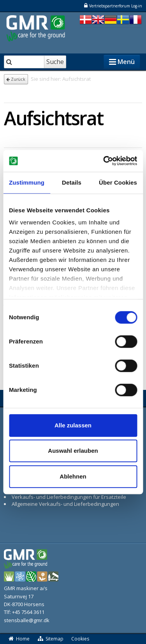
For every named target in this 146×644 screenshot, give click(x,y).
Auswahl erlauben (73, 451)
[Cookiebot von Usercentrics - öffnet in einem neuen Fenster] (104, 161)
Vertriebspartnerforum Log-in (113, 6)
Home (19, 639)
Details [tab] (72, 182)
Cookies (80, 639)
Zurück (16, 79)
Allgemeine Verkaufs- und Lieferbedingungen (65, 504)
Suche (55, 62)
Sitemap (51, 639)
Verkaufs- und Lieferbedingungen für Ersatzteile (69, 497)
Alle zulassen (73, 425)
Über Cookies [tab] (118, 182)
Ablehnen (73, 476)
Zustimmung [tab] (27, 182)
